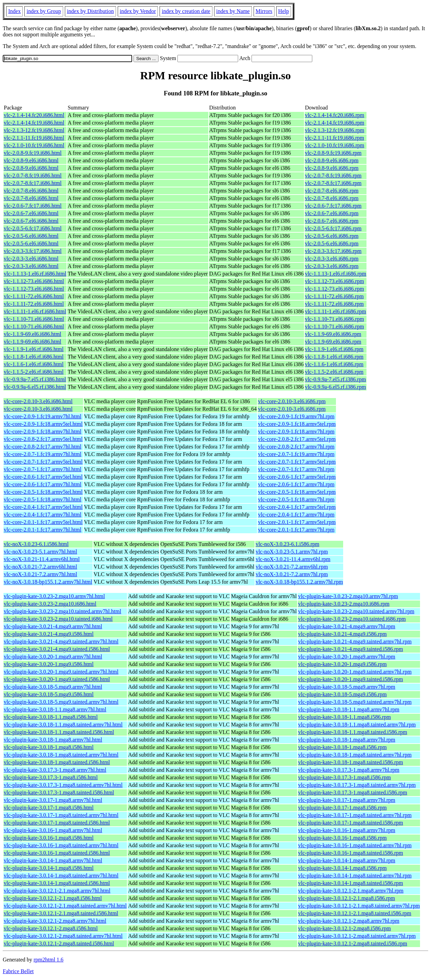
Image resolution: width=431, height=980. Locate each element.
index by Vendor (138, 11)
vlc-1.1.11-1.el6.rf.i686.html (35, 311)
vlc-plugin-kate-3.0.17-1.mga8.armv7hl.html (53, 800)
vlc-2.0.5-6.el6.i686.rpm (332, 236)
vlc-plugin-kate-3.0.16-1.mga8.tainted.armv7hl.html (61, 845)
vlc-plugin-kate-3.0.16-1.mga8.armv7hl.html (53, 830)
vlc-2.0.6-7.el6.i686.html (31, 213)
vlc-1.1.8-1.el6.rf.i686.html (34, 357)
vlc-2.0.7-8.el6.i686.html (31, 191)
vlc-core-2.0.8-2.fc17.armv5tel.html (43, 439)
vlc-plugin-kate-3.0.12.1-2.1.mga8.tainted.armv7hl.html (65, 906)
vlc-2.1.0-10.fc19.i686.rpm (335, 145)
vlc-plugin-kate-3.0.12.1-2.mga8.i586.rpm (345, 928)
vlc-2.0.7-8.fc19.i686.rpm (333, 176)
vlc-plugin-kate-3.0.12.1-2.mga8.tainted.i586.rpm (353, 943)
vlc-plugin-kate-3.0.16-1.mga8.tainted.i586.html (57, 853)
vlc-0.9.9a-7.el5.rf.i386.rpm (336, 379)
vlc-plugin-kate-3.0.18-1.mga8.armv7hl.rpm (347, 740)
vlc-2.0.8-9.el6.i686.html (31, 160)
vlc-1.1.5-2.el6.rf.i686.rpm (334, 372)
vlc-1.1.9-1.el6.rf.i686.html (34, 349)
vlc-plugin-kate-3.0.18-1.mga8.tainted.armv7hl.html (61, 755)
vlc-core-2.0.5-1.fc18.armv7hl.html (43, 499)
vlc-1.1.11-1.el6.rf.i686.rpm (336, 311)
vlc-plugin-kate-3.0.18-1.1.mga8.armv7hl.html (55, 709)
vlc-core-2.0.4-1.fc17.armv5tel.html (43, 507)
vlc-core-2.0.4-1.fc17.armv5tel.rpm (297, 507)
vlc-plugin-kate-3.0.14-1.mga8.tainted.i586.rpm (351, 883)
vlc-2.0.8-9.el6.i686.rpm (332, 160)
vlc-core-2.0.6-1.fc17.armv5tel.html (43, 477)
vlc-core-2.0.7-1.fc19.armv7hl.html (43, 454)
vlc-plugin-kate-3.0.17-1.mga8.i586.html (49, 808)
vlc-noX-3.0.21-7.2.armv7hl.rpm (292, 574)
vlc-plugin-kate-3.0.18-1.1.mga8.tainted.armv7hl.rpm (357, 725)
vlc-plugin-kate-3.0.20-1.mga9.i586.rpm (342, 664)
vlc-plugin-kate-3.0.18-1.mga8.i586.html (49, 747)
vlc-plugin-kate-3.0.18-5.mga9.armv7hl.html (53, 687)
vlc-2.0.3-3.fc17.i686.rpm (333, 251)
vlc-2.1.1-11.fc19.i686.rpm (335, 138)
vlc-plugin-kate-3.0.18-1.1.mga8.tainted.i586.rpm (353, 732)
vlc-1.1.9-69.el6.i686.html (33, 334)
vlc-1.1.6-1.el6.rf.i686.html (34, 364)
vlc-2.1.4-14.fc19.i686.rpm (335, 123)
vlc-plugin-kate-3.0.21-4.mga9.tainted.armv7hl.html (61, 641)
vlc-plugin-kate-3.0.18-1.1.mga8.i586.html (51, 717)
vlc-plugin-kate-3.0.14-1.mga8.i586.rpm (342, 868)
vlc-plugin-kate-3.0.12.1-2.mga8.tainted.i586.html (59, 943)
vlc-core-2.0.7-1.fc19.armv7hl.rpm (296, 454)
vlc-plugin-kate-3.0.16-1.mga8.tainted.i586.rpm (351, 853)
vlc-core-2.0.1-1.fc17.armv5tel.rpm (297, 522)
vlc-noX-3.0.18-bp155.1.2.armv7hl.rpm (299, 582)
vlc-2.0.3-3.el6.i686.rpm (332, 259)
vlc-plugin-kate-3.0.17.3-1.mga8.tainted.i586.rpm (353, 792)
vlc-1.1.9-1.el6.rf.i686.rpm (334, 349)
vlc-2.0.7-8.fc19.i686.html (33, 176)
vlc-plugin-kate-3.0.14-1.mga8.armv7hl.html (53, 860)
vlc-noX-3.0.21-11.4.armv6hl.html (42, 559)
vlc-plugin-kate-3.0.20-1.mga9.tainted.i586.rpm (351, 679)
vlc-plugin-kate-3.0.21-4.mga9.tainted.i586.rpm (351, 649)
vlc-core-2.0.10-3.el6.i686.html (38, 401)
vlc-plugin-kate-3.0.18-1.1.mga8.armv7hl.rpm (349, 709)
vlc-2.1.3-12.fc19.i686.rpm (335, 130)
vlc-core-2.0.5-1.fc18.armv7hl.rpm (296, 499)
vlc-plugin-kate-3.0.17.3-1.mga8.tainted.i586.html (59, 792)
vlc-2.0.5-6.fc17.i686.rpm (333, 228)
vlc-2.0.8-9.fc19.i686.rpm (333, 153)
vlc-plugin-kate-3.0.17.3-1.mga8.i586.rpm (345, 777)
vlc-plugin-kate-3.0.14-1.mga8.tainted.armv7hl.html (61, 876)
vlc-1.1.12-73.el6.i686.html (34, 281)
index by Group (44, 11)
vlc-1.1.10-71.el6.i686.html (34, 319)
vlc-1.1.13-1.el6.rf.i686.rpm (336, 274)
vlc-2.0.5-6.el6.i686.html (31, 236)
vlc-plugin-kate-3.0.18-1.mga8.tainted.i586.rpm (351, 762)
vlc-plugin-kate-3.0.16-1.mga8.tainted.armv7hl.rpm (355, 845)
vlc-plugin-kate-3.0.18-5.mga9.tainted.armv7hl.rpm (355, 702)
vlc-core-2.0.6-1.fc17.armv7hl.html (43, 484)
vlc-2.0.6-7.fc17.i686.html (33, 206)
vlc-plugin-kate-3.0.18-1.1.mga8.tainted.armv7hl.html (63, 725)
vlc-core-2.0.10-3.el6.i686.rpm (292, 401)
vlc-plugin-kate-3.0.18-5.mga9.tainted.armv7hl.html (61, 702)
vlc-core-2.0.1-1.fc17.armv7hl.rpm (296, 530)
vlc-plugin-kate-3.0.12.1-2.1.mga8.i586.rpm (347, 898)
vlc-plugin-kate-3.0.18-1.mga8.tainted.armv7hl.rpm (355, 755)
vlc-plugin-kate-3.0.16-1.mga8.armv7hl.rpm (347, 830)
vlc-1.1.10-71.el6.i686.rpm (335, 319)
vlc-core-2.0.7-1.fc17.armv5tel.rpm (297, 462)
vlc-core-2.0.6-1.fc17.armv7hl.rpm (296, 484)
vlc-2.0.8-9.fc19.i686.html (33, 153)
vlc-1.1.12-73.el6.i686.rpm (335, 281)
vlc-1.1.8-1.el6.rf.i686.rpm (334, 357)
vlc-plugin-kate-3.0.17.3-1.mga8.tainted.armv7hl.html (63, 785)
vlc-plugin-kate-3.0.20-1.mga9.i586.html (49, 664)
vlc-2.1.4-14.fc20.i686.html (34, 115)
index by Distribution (90, 11)
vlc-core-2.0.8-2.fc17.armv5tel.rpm (297, 439)
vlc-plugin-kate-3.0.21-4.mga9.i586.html (49, 634)
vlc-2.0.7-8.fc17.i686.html (33, 183)
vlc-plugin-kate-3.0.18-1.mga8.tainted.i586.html (57, 762)
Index (14, 11)
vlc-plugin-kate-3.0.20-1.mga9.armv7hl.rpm (347, 657)
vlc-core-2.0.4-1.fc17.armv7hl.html (43, 515)
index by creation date (186, 11)
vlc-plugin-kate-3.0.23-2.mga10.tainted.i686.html (58, 619)
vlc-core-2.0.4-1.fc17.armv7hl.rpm (296, 515)
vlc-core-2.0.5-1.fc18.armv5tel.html (43, 492)
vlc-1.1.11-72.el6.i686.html (34, 296)
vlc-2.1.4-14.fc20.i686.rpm (335, 115)
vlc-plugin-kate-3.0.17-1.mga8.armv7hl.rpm (347, 800)
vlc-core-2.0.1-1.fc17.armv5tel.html (43, 522)
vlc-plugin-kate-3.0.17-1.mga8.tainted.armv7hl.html (61, 815)
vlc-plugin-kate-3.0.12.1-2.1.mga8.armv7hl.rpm (351, 891)
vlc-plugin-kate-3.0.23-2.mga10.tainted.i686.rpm (352, 619)
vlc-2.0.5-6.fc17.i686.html (33, 228)
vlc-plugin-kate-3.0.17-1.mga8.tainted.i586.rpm (351, 823)
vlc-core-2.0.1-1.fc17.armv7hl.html (43, 530)
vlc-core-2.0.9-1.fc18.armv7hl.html (43, 431)
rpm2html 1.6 (49, 960)
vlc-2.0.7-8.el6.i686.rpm (332, 191)
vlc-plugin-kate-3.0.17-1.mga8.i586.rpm (342, 808)
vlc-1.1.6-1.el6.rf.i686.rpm (334, 364)
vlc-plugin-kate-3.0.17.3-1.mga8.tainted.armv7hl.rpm (357, 785)
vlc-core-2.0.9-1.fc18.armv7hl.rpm (296, 431)
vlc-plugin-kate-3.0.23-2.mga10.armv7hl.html (54, 596)
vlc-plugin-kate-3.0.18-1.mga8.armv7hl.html (53, 740)
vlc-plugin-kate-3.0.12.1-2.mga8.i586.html (51, 928)
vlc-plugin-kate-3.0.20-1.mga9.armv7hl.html (53, 657)
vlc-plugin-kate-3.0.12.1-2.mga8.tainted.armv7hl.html (63, 936)
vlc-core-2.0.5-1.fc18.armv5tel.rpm (297, 492)
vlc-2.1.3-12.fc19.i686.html (34, 130)
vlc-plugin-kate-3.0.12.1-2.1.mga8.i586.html (53, 898)
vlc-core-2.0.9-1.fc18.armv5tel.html (43, 424)
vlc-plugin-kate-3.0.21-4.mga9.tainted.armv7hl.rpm (355, 641)
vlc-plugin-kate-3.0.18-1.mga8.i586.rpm (342, 747)
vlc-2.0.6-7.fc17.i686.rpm (333, 206)
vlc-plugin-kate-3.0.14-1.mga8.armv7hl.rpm (347, 860)
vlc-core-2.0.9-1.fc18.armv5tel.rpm (297, 424)
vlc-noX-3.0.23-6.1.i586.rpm (287, 544)
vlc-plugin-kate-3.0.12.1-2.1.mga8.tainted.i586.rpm (355, 913)
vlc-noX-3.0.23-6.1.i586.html (36, 544)
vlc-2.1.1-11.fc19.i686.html (34, 138)
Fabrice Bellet (18, 971)
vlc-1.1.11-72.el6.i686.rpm (334, 296)
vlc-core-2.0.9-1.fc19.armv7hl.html (43, 416)
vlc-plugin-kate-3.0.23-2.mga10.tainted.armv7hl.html (62, 611)
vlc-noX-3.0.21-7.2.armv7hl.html (40, 574)
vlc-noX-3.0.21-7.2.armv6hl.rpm (292, 567)
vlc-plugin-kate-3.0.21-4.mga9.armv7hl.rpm (347, 626)
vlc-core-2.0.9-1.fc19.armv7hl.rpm (296, 416)
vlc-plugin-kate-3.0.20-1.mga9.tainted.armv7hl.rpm (355, 672)
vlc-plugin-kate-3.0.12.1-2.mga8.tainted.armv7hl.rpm (357, 936)
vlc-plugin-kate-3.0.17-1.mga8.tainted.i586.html (57, 823)
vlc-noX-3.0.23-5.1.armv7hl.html (40, 552)
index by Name (233, 11)
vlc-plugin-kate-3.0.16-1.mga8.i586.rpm (342, 838)
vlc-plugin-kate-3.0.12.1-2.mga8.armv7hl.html (55, 921)
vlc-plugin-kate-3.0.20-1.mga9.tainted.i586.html (57, 679)
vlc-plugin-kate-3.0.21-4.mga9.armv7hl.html (53, 626)
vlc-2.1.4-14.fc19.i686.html (34, 123)
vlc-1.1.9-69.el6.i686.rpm (333, 334)
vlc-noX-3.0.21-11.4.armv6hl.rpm (293, 559)
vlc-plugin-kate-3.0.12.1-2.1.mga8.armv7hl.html (57, 891)
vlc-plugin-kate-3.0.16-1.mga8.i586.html (49, 838)
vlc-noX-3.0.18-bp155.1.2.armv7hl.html (48, 582)
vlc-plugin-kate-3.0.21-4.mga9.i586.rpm (342, 634)
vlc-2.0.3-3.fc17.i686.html (33, 251)
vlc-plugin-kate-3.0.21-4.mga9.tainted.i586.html (57, 649)
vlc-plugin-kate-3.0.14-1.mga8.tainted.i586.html (57, 883)
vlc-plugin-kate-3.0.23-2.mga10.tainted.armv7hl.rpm (356, 611)
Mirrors (264, 11)
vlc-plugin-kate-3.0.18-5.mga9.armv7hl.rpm (347, 687)
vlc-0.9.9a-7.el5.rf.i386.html (35, 379)
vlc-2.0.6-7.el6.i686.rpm (332, 213)
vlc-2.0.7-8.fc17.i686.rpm (333, 183)
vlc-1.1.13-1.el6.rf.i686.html (35, 274)
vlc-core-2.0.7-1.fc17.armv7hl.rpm (296, 469)
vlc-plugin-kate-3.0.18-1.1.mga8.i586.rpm (345, 717)
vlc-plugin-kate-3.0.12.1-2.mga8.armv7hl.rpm (349, 921)
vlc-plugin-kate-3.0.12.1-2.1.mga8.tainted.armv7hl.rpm (359, 906)
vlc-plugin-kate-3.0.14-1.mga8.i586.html (49, 868)
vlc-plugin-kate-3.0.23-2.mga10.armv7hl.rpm (348, 596)
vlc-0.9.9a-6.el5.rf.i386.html (35, 387)
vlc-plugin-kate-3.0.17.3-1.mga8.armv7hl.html (55, 770)
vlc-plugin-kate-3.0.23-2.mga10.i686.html (50, 604)
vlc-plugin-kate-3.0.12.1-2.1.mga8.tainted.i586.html (61, 913)
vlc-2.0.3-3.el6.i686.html (31, 259)
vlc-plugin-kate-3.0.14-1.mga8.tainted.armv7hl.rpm (355, 876)
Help (284, 11)
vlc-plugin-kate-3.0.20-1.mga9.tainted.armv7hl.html (61, 672)
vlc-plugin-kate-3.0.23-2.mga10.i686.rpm (344, 604)
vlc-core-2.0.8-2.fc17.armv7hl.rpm (296, 447)
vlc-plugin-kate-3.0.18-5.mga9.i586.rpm (342, 694)
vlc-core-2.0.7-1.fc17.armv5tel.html (43, 462)
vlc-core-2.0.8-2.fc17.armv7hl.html (43, 447)
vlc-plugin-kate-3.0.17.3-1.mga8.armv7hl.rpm (349, 770)
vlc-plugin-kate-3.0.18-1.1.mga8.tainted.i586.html (59, 732)
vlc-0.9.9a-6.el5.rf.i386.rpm (336, 387)
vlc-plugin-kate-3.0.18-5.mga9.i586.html (49, 694)
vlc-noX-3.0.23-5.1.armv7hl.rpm (292, 552)
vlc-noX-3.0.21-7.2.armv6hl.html (40, 567)
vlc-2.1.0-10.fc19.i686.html (34, 145)
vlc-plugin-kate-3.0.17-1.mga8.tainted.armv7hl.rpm (355, 815)
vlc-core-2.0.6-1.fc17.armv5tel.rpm (297, 477)
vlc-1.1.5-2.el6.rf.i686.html (34, 372)
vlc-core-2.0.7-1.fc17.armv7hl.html (43, 469)
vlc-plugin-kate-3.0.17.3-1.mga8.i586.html (51, 777)
